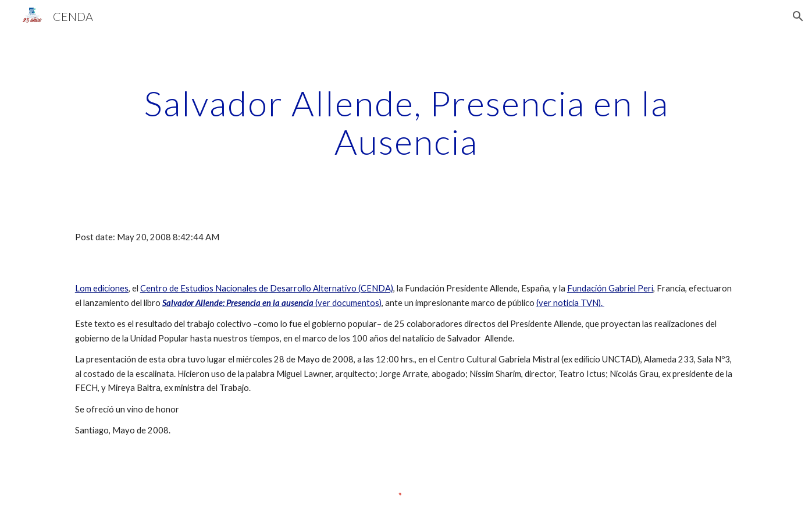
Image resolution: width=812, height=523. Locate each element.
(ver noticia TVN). (570, 303)
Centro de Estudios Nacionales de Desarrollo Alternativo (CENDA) (267, 288)
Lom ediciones (102, 288)
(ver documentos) (272, 303)
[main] (406, 122)
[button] (798, 16)
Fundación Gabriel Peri (610, 288)
